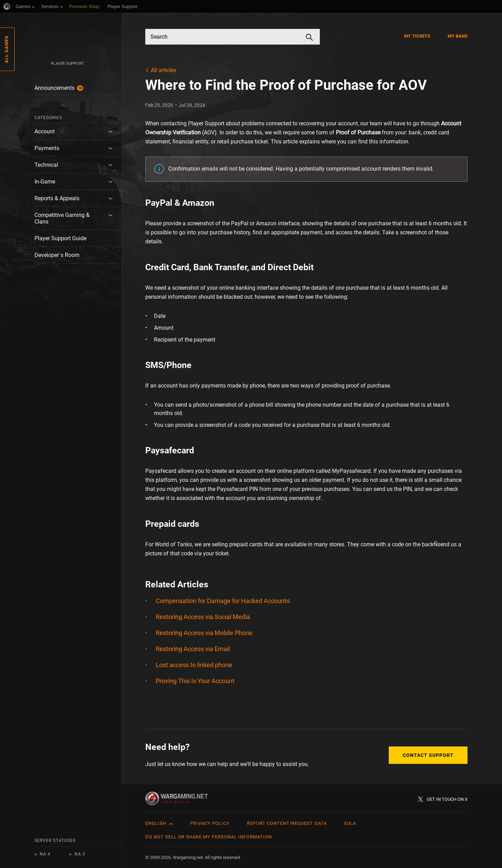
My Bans (458, 36)
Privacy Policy (210, 823)
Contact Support (428, 755)
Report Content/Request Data (287, 823)
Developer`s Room (57, 255)
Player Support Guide (60, 238)
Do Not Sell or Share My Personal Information (208, 837)
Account (45, 131)
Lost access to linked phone (194, 665)
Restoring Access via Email (193, 649)
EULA (350, 823)
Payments (47, 148)
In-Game (45, 182)
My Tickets (417, 36)
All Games (6, 49)
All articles (164, 70)
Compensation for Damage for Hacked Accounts (223, 601)
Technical (46, 165)
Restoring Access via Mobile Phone (204, 633)
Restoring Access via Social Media (203, 617)
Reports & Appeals (57, 198)
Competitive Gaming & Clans (62, 218)
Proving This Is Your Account (195, 681)
